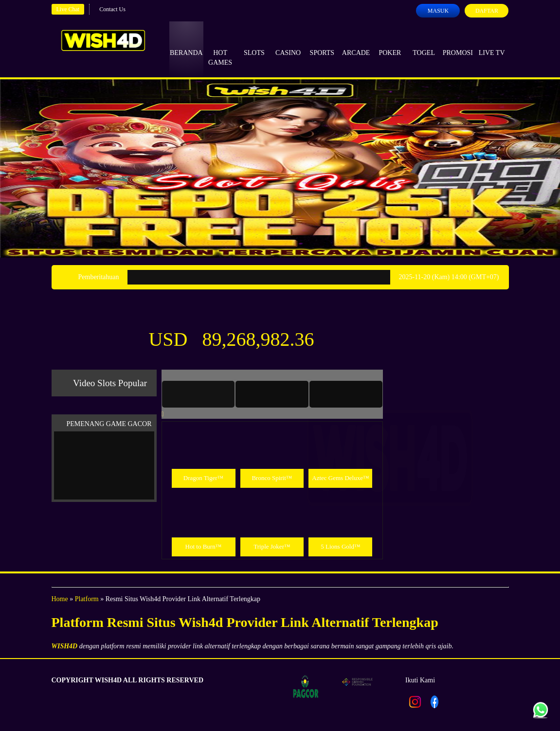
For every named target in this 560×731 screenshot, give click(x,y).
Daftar (487, 11)
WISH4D (65, 646)
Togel (424, 44)
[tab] (199, 394)
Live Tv (492, 44)
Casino (288, 44)
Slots (254, 44)
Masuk (438, 11)
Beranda (186, 44)
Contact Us (112, 9)
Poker (390, 44)
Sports (322, 44)
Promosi (458, 44)
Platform (87, 599)
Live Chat (68, 9)
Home (60, 599)
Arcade (356, 44)
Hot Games (220, 49)
